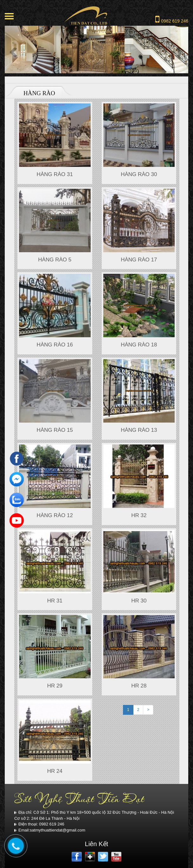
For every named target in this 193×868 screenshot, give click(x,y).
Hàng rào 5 (55, 260)
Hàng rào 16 (55, 345)
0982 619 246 (172, 19)
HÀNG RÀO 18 (139, 345)
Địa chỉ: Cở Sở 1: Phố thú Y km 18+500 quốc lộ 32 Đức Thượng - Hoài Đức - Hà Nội (94, 812)
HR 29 (55, 686)
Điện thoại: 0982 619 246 (39, 824)
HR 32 (139, 515)
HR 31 (55, 601)
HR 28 (139, 686)
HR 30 (139, 601)
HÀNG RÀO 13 (139, 430)
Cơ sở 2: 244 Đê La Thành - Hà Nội (47, 818)
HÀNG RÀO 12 (55, 515)
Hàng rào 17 (139, 260)
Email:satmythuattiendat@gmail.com (50, 830)
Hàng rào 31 (55, 174)
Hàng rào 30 (139, 174)
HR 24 (55, 771)
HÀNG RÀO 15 (55, 430)
